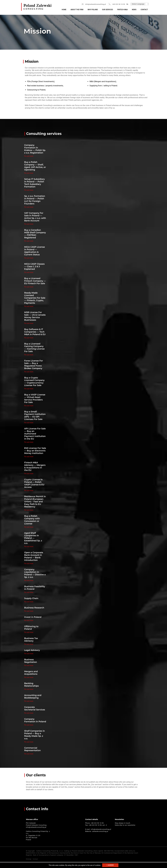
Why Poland (93, 10)
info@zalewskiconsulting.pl (95, 4)
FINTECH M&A (123, 10)
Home (65, 10)
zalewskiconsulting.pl (100, 831)
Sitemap (29, 859)
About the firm (78, 10)
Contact (144, 10)
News (134, 10)
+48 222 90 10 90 (118, 4)
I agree (110, 865)
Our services (108, 10)
